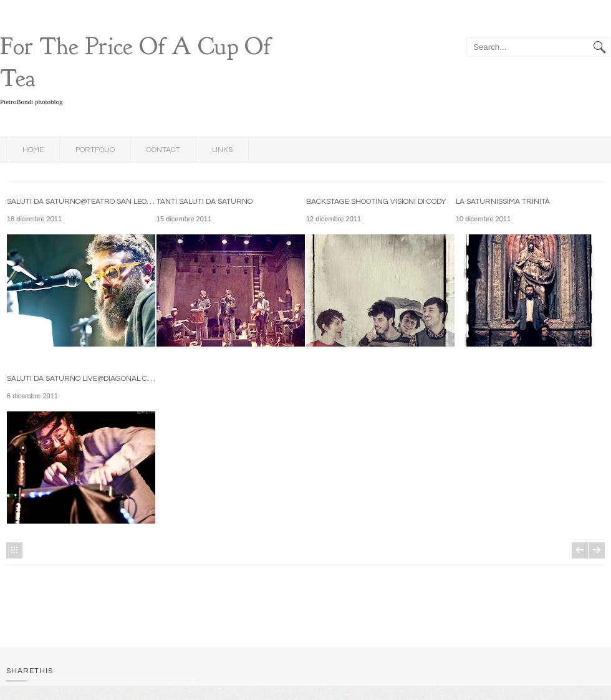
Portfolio (95, 150)
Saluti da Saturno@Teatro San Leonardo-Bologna (108, 202)
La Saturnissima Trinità (503, 202)
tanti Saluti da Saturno (204, 202)
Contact (163, 150)
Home (33, 150)
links (222, 150)
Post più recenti (580, 550)
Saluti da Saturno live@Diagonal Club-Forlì (96, 379)
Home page (14, 550)
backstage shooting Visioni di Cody (376, 202)
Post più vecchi (597, 550)
